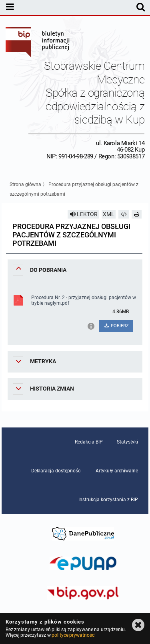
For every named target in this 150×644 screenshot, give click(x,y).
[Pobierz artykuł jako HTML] (124, 214)
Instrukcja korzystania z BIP (108, 500)
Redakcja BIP (89, 442)
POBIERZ (116, 326)
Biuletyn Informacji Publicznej (38, 43)
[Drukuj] (137, 214)
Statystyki (127, 442)
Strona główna (25, 184)
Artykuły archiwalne (117, 471)
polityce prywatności (74, 635)
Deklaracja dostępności (56, 471)
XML (109, 214)
